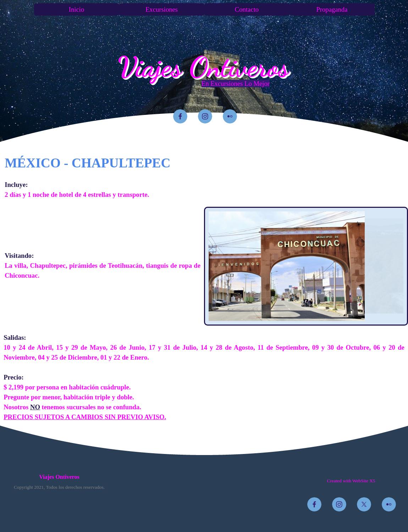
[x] (364, 504)
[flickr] (230, 116)
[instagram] (205, 116)
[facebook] (180, 116)
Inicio (77, 9)
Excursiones (162, 9)
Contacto (247, 9)
